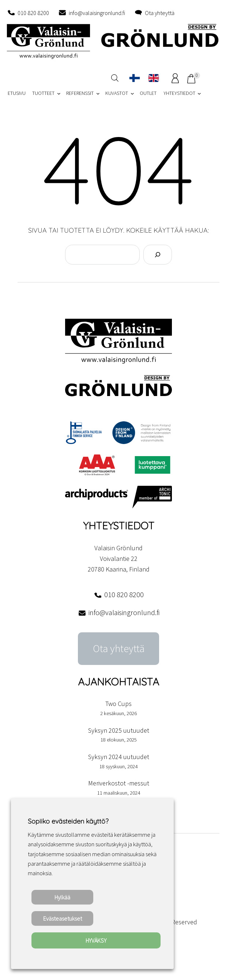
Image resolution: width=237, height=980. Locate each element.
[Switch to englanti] (154, 78)
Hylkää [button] (62, 897)
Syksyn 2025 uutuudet (119, 730)
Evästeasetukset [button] (63, 918)
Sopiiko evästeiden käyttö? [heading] (68, 821)
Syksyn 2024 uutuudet (119, 757)
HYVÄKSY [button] (96, 940)
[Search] (158, 255)
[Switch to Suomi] (135, 78)
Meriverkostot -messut (119, 783)
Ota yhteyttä (160, 13)
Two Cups (118, 704)
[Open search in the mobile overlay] (115, 78)
